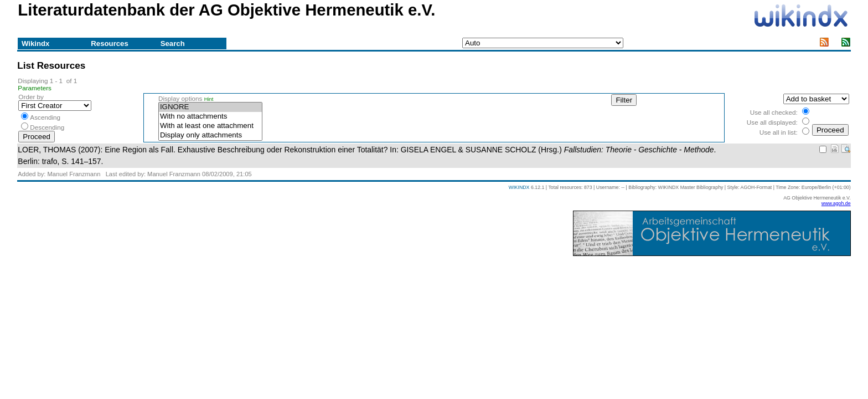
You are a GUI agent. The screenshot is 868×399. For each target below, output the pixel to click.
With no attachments (210, 117)
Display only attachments (210, 135)
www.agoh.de (836, 203)
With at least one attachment (210, 126)
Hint (209, 99)
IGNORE (210, 107)
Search (173, 44)
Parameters (35, 88)
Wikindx (35, 44)
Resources (109, 44)
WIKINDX (519, 187)
